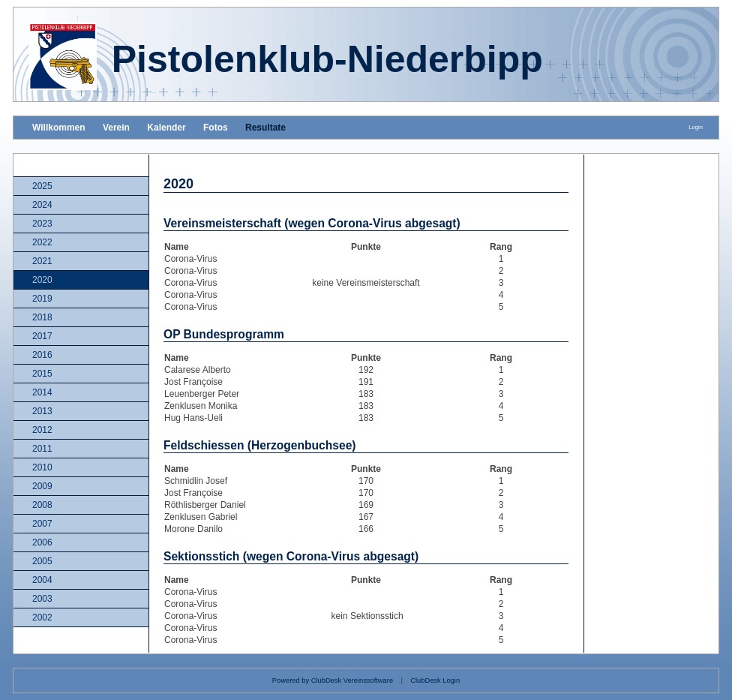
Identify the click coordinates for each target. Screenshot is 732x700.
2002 (42, 617)
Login (696, 127)
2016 (42, 355)
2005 (42, 561)
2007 (42, 524)
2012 (42, 430)
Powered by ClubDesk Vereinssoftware (333, 680)
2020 (42, 280)
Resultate (265, 128)
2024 (42, 205)
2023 (42, 224)
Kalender (166, 128)
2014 (42, 392)
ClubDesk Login (435, 680)
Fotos (216, 128)
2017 (42, 336)
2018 (42, 317)
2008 (42, 505)
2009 (42, 486)
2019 (42, 299)
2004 (42, 580)
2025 (42, 186)
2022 (42, 242)
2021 (42, 261)
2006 (42, 542)
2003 (42, 599)
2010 (42, 467)
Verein (116, 128)
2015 (42, 374)
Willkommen (59, 128)
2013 (42, 411)
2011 (42, 449)
